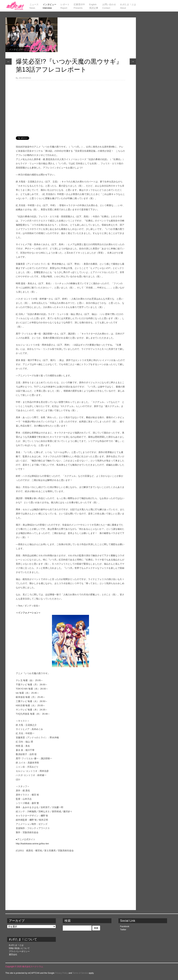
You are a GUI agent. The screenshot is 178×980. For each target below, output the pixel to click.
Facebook (125, 926)
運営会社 (13, 955)
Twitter (123, 930)
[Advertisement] (71, 106)
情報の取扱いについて (19, 948)
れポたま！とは (16, 945)
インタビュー (16, 49)
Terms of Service (80, 973)
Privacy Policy (61, 973)
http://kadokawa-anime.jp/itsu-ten (32, 844)
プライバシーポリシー (19, 951)
